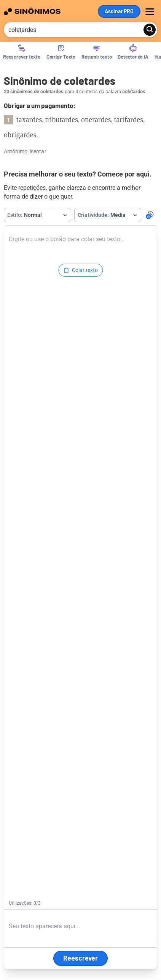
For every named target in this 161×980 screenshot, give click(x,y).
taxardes (29, 119)
